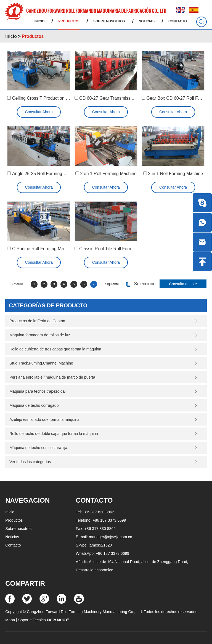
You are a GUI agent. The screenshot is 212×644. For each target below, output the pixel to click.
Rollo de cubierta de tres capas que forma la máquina (55, 349)
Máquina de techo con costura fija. (39, 448)
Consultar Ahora (39, 112)
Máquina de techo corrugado (34, 405)
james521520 (100, 545)
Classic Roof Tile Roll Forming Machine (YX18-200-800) (134, 249)
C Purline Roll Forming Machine (43, 249)
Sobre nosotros (109, 21)
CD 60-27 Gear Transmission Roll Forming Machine (130, 98)
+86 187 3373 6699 (112, 553)
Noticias (147, 21)
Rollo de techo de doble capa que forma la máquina (54, 434)
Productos (69, 21)
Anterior (17, 284)
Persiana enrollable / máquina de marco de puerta (52, 377)
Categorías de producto (48, 305)
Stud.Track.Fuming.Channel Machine (41, 363)
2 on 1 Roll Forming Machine (108, 174)
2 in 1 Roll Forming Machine (175, 174)
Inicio (40, 21)
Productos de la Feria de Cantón (37, 321)
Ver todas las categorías (30, 462)
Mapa (10, 620)
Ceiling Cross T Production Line (43, 98)
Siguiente (112, 284)
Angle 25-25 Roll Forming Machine (46, 174)
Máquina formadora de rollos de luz (40, 335)
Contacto (178, 21)
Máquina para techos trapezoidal (37, 391)
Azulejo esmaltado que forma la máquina (44, 419)
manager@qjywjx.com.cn (111, 537)
